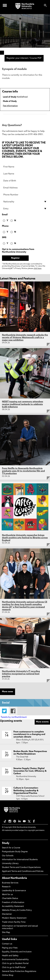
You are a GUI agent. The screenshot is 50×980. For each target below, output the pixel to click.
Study (6, 843)
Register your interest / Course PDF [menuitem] (24, 58)
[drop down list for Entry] (25, 209)
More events (42, 722)
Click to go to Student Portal (15, 964)
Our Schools (8, 856)
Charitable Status (10, 899)
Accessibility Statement (13, 906)
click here (38, 269)
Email (5, 215)
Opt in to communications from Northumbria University (18, 251)
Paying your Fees (10, 948)
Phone (5, 226)
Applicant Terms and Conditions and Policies (23, 871)
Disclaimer (7, 914)
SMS (4, 238)
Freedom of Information (13, 903)
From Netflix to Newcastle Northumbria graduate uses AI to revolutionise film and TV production (23, 471)
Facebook (13, 711)
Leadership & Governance (14, 891)
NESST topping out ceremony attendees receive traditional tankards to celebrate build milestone (23, 404)
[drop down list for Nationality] (25, 202)
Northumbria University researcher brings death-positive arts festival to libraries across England (25, 538)
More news (8, 692)
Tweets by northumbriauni (14, 717)
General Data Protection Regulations (19, 971)
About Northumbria (14, 878)
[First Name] (25, 167)
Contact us (7, 944)
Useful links (9, 939)
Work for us (7, 895)
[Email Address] (25, 188)
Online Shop (8, 975)
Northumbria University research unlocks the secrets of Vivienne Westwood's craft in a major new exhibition (25, 338)
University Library (10, 864)
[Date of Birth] (25, 181)
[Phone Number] (25, 195)
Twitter (4, 711)
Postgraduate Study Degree (15, 852)
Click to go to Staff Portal (14, 968)
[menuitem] (2, 53)
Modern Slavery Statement (14, 918)
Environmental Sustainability (15, 960)
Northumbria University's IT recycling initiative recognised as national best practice (21, 674)
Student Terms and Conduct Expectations (21, 867)
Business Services (10, 883)
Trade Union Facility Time (14, 922)
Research (6, 887)
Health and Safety (10, 956)
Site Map (6, 933)
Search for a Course (11, 848)
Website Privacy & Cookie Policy (17, 910)
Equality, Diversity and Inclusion (17, 952)
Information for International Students (20, 860)
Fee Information (10, 106)
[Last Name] (25, 174)
